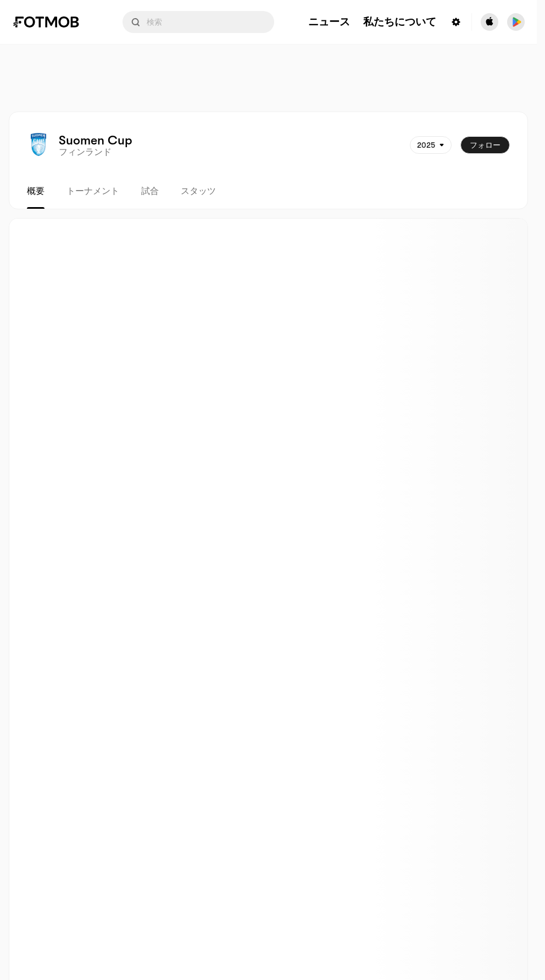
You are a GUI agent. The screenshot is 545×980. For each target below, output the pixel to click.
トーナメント (93, 191)
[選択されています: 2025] (431, 145)
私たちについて (400, 22)
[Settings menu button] (456, 22)
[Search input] (198, 22)
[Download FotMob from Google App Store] (516, 22)
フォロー (485, 145)
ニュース (329, 22)
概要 (36, 191)
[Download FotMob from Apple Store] (490, 22)
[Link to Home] (54, 22)
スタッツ (198, 191)
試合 (150, 191)
